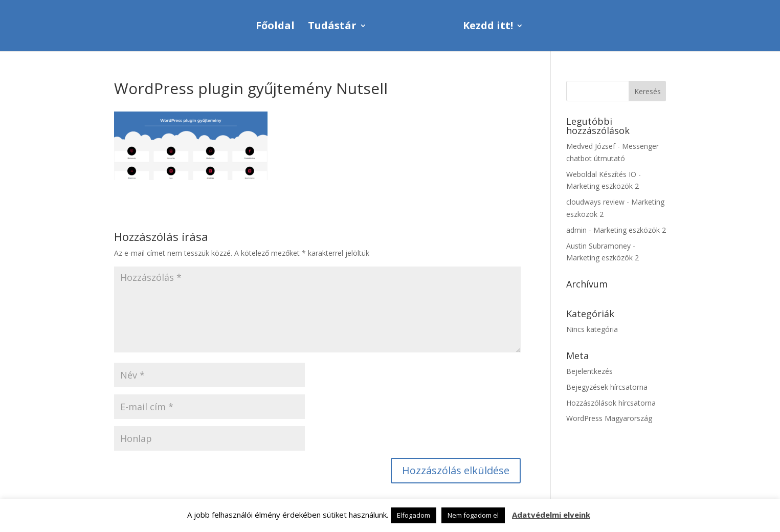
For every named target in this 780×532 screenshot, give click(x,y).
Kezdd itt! (488, 27)
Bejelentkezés (589, 371)
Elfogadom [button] (414, 515)
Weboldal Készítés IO (601, 174)
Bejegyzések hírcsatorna (607, 387)
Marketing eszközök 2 (603, 186)
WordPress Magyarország (609, 418)
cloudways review (595, 202)
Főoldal (275, 27)
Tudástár (332, 27)
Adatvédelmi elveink (551, 515)
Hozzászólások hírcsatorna (611, 403)
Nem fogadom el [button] (473, 515)
